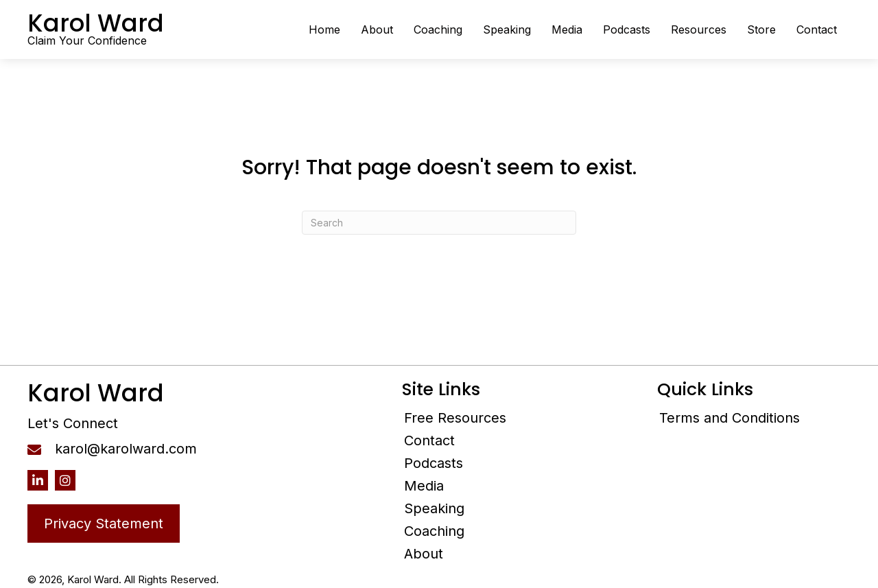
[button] (38, 480)
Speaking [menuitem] (434, 508)
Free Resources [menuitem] (455, 418)
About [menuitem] (424, 554)
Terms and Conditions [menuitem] (729, 418)
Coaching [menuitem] (434, 531)
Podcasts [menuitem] (434, 463)
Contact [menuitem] (429, 440)
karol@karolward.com (126, 449)
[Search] (439, 223)
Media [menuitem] (424, 486)
